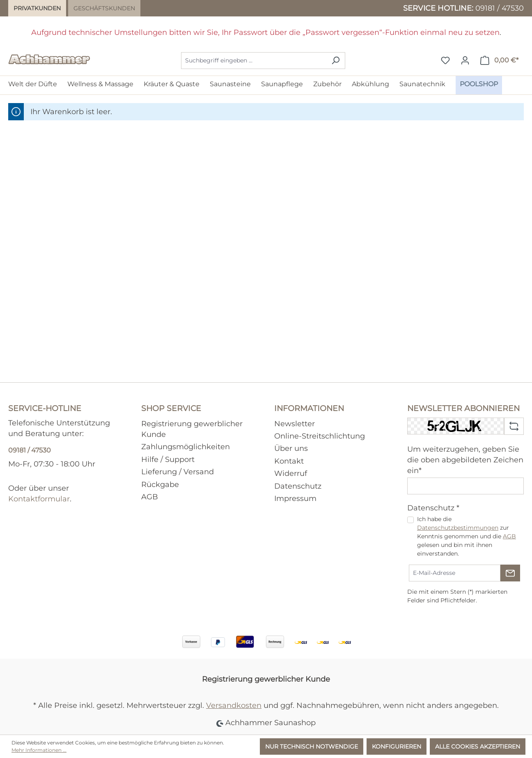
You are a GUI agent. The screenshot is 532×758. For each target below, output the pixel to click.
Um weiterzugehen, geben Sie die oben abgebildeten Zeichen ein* (465, 460)
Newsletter (295, 424)
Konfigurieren (397, 747)
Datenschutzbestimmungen (458, 528)
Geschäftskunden (104, 8)
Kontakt (289, 461)
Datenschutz (298, 486)
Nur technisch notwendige (312, 747)
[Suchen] (336, 61)
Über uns (291, 448)
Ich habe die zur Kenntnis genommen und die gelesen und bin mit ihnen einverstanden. (467, 536)
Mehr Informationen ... (39, 750)
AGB (150, 497)
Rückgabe (160, 484)
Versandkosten (234, 705)
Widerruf (291, 473)
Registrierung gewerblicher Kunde (266, 679)
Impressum (295, 498)
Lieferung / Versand (178, 472)
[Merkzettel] (445, 60)
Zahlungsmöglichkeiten (186, 447)
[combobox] (254, 61)
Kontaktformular (39, 499)
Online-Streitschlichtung (320, 436)
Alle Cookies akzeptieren (478, 747)
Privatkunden (37, 8)
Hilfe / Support (168, 459)
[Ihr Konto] (465, 60)
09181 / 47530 (500, 8)
